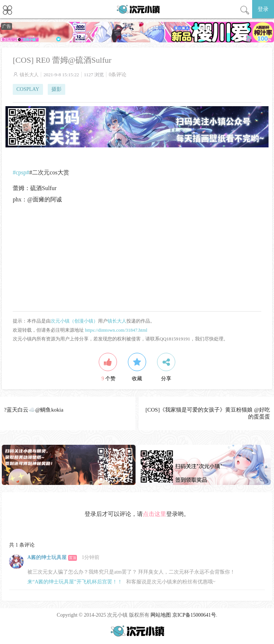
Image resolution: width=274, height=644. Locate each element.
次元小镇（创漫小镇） (74, 321)
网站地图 (161, 615)
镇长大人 (29, 75)
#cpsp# (21, 172)
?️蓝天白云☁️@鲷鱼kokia (34, 410)
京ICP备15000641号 (194, 615)
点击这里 (154, 514)
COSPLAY (28, 89)
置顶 (73, 558)
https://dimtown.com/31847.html (116, 330)
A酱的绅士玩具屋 (47, 557)
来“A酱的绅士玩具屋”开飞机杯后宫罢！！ (75, 582)
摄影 (56, 89)
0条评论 (118, 75)
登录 (263, 9)
